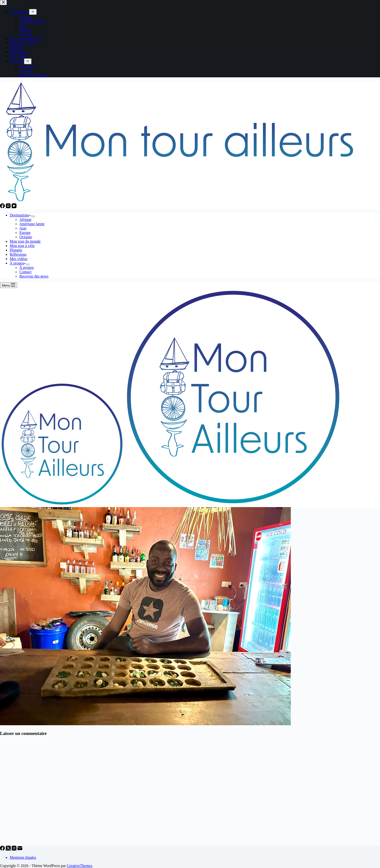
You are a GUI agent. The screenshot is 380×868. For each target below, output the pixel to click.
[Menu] (9, 285)
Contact (25, 272)
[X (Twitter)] (9, 849)
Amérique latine (32, 224)
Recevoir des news (34, 276)
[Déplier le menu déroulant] (33, 216)
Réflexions (18, 254)
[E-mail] (20, 849)
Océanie (26, 237)
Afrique (25, 219)
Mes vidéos (19, 259)
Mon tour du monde (25, 241)
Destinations (20, 215)
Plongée (16, 250)
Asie (23, 228)
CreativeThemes (80, 866)
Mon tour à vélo (22, 246)
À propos (18, 263)
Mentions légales (23, 857)
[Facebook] (3, 207)
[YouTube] (14, 207)
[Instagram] (9, 207)
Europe (25, 233)
